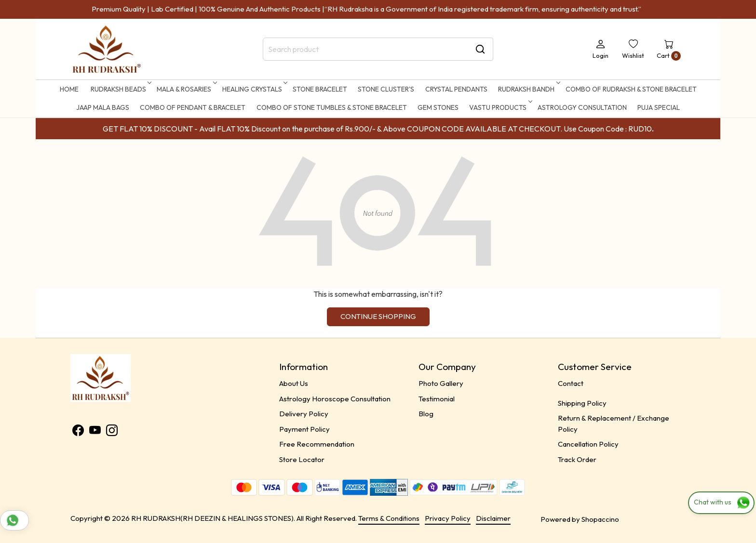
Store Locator (302, 459)
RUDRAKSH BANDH (528, 89)
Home (69, 89)
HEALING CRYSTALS (254, 89)
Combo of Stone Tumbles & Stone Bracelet (332, 107)
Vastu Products (500, 107)
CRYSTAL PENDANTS (456, 89)
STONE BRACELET (320, 89)
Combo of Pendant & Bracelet (193, 107)
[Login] (601, 49)
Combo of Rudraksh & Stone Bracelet (631, 89)
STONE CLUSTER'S (386, 89)
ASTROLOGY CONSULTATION (582, 107)
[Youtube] (95, 432)
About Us (294, 383)
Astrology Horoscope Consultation (335, 399)
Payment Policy (304, 429)
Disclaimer (493, 518)
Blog (426, 414)
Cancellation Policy (588, 444)
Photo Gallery (441, 383)
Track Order (577, 459)
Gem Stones (438, 107)
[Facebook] (78, 432)
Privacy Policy (448, 518)
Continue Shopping (378, 316)
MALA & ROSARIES (186, 89)
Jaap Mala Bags (103, 107)
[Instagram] (112, 432)
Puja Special (659, 107)
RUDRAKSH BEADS (120, 89)
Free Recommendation (317, 444)
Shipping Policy (582, 403)
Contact (571, 383)
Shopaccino (600, 519)
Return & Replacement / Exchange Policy (614, 424)
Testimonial (437, 399)
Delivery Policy (304, 414)
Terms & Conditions (389, 518)
